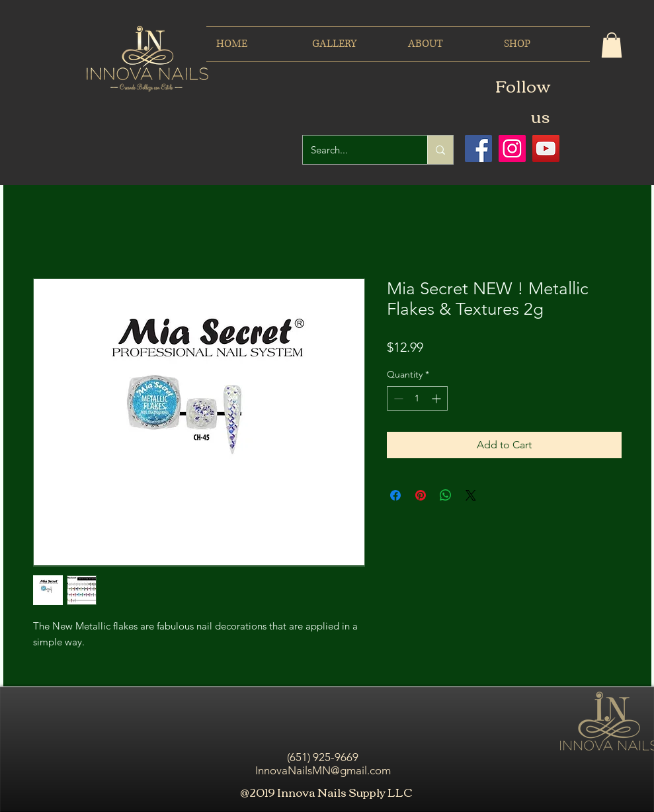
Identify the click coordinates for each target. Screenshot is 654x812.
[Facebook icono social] (478, 148)
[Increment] (437, 398)
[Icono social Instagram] (512, 148)
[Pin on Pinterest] (421, 495)
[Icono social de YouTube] (546, 148)
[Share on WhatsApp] (446, 495)
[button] (612, 45)
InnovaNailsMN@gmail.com (323, 770)
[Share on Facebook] (395, 495)
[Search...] (355, 150)
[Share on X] (471, 495)
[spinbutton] (417, 398)
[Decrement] (397, 398)
